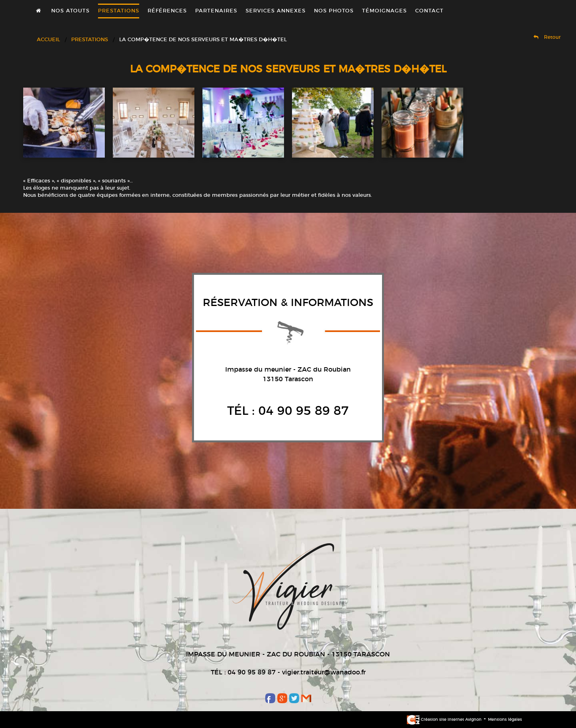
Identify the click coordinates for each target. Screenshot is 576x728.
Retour (547, 37)
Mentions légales (505, 720)
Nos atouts (70, 11)
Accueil (48, 40)
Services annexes (276, 11)
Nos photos (334, 11)
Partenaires (216, 11)
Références (167, 11)
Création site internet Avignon (444, 720)
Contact (429, 11)
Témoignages (384, 11)
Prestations (119, 11)
